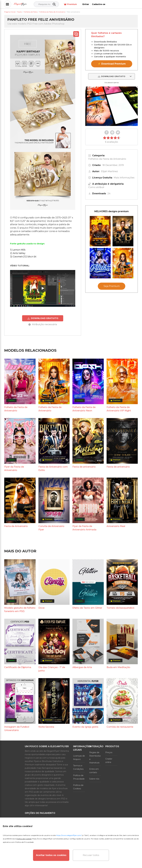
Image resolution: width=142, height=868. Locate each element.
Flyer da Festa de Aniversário (14, 468)
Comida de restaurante (120, 727)
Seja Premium (112, 286)
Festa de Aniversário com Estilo (53, 468)
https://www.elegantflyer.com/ (69, 835)
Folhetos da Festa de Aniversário (107, 159)
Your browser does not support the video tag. (112, 106)
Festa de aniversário (84, 467)
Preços (109, 752)
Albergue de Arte (82, 667)
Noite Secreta (46, 727)
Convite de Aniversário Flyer (51, 528)
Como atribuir (96, 187)
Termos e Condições (78, 767)
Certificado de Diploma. (18, 667)
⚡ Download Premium (112, 64)
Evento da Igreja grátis (85, 727)
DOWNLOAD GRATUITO (43, 318)
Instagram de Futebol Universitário (17, 728)
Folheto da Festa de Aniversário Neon (84, 409)
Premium (101, 4)
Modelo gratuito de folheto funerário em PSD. (20, 610)
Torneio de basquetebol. (121, 608)
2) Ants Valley (18, 253)
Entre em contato (94, 771)
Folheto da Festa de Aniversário (16, 409)
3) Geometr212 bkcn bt (23, 257)
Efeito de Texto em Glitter (87, 608)
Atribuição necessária (43, 324)
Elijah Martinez (109, 171)
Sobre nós (94, 779)
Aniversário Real (116, 526)
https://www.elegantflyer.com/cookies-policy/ (50, 839)
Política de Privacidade (79, 777)
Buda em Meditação (118, 667)
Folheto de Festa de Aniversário (50, 409)
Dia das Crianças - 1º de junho (52, 669)
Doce (41, 608)
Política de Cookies (78, 787)
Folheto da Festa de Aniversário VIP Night (119, 409)
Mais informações (124, 178)
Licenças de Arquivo (79, 757)
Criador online (109, 760)
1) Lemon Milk (18, 250)
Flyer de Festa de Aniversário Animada (84, 528)
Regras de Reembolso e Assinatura (95, 757)
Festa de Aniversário (16, 526)
